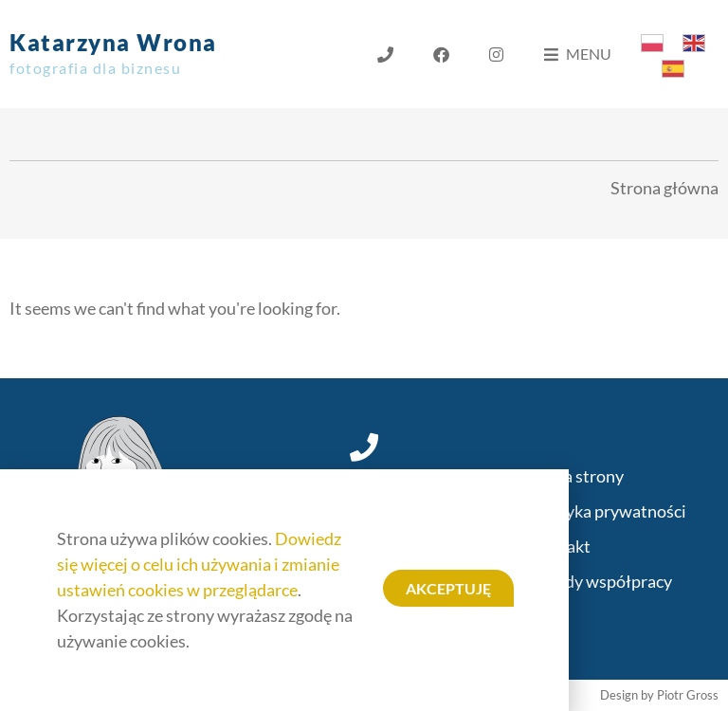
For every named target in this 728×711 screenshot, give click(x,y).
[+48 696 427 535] (364, 447)
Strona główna (664, 188)
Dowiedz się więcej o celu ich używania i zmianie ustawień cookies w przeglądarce (199, 564)
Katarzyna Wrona (113, 53)
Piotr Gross (688, 695)
